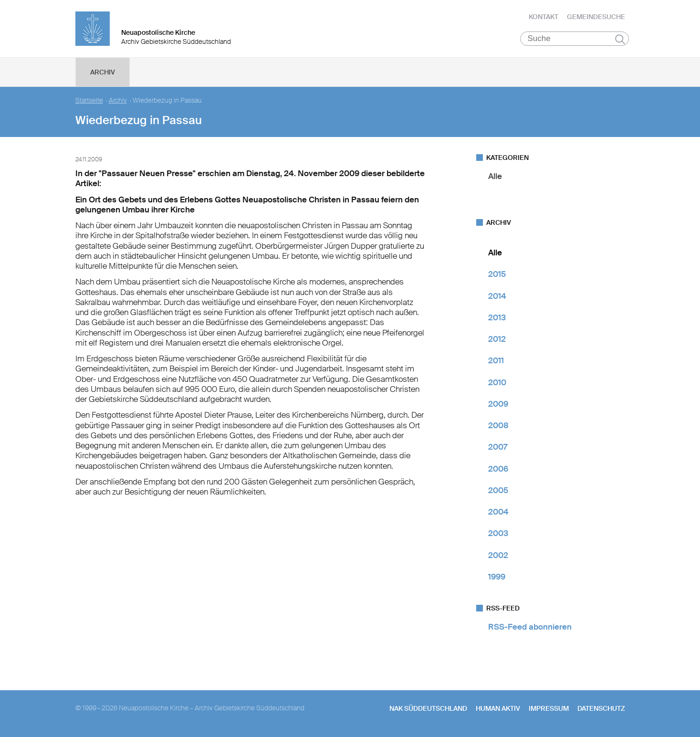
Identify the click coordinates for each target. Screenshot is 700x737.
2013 (497, 317)
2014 (497, 296)
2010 (497, 382)
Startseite (89, 100)
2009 (498, 404)
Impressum (549, 708)
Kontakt (543, 17)
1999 (497, 577)
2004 (498, 512)
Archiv (103, 72)
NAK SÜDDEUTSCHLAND (428, 708)
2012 (497, 339)
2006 (498, 469)
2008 (498, 425)
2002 (498, 555)
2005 (498, 490)
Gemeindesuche (596, 17)
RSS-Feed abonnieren (530, 627)
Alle (495, 176)
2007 (498, 447)
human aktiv (498, 708)
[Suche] (575, 39)
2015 (497, 274)
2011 (496, 360)
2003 (498, 533)
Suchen (620, 39)
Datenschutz (601, 708)
